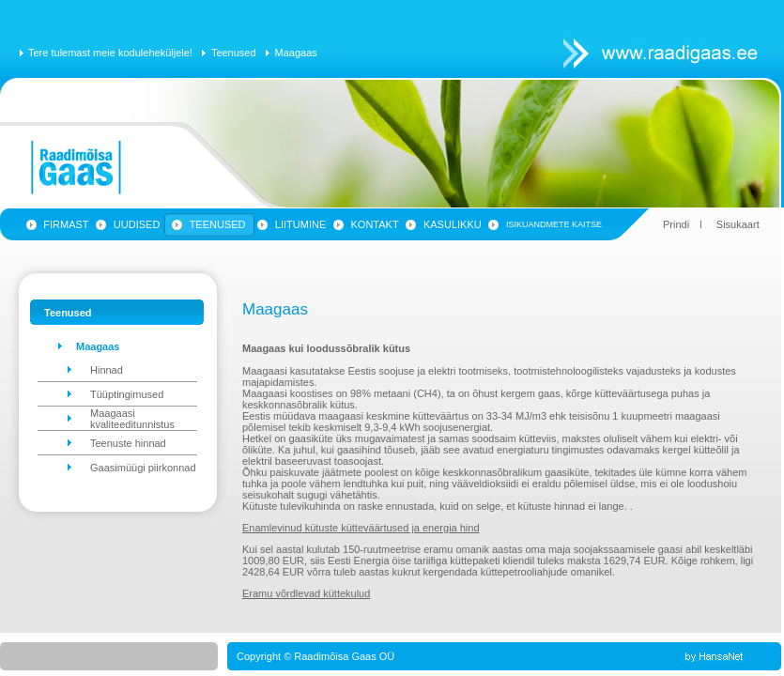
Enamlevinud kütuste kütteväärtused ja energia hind (361, 528)
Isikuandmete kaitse (554, 224)
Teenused (234, 53)
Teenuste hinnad (128, 443)
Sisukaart (738, 224)
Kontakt (375, 224)
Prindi (676, 224)
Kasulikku (453, 224)
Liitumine (300, 224)
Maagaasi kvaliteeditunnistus (132, 419)
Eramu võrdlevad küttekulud (306, 593)
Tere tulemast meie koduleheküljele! (110, 53)
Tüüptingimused (127, 394)
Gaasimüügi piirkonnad (143, 468)
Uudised (137, 224)
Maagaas (296, 53)
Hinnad (107, 370)
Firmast (66, 224)
